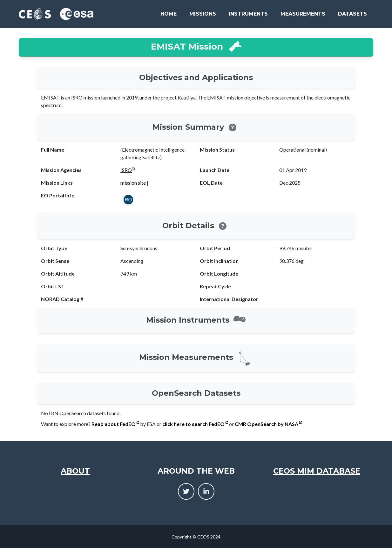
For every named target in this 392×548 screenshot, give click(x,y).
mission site (133, 183)
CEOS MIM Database (317, 471)
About (75, 471)
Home (169, 14)
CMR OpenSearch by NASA (268, 424)
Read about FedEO (115, 424)
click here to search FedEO (195, 424)
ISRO (126, 170)
